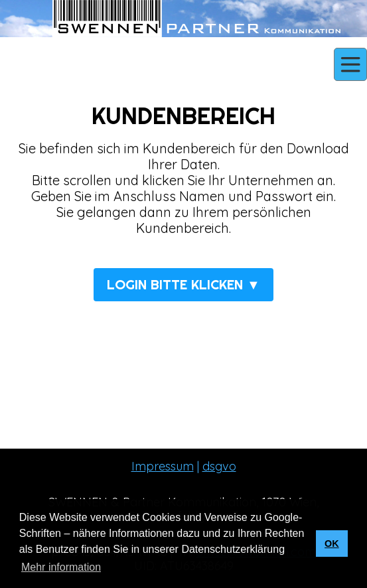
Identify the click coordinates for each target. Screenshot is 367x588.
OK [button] (332, 544)
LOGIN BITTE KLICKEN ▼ (183, 284)
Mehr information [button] (61, 567)
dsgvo (219, 466)
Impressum (163, 466)
